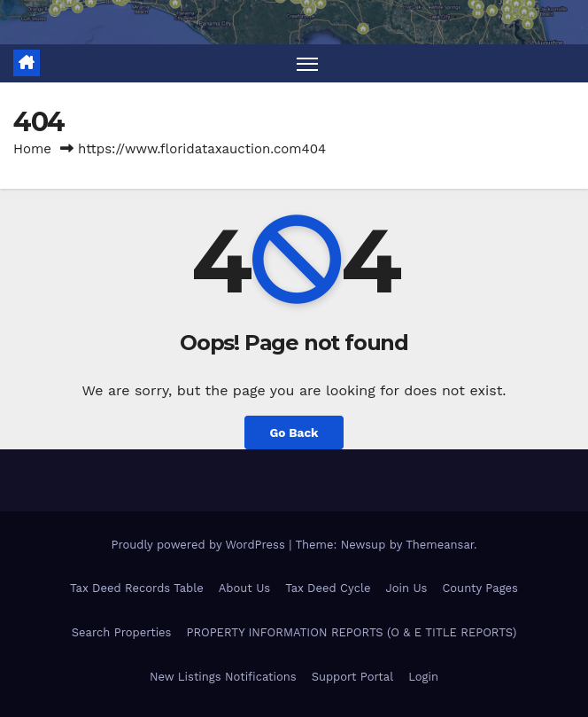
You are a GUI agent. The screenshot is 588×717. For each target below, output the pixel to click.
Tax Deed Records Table (137, 588)
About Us (244, 588)
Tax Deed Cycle (328, 588)
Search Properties (122, 632)
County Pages (480, 588)
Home (32, 149)
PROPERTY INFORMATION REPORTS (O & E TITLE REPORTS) (351, 632)
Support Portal (353, 677)
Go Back (294, 433)
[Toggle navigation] (307, 63)
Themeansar (440, 545)
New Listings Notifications (223, 677)
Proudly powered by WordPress (200, 545)
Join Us (406, 588)
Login (423, 677)
